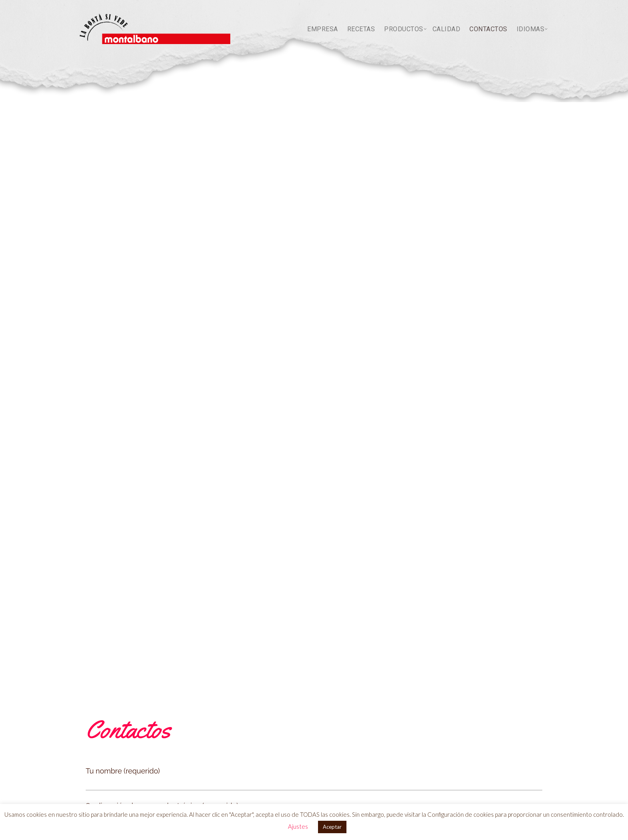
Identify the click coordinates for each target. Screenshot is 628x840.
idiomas (531, 29)
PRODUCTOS (404, 29)
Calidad (447, 29)
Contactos (488, 29)
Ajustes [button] (298, 826)
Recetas (361, 29)
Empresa (323, 29)
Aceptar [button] (332, 827)
